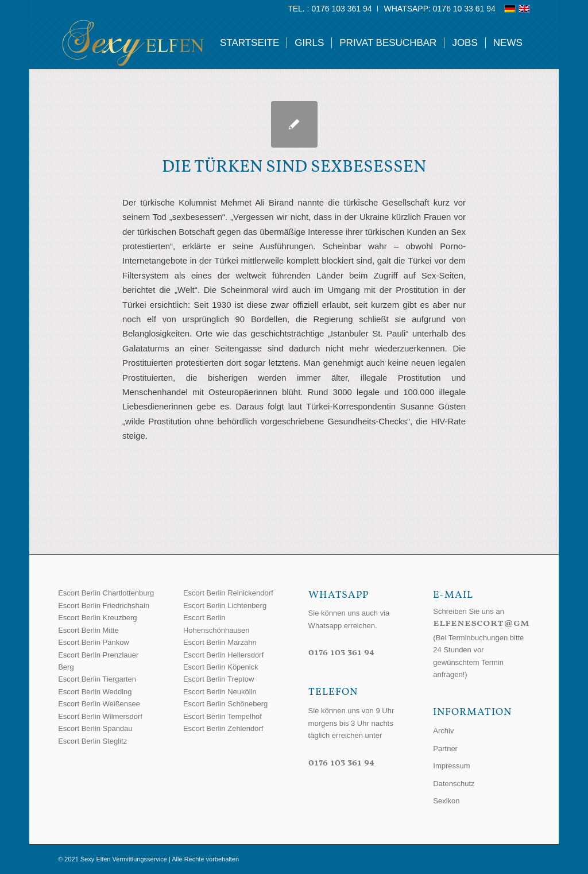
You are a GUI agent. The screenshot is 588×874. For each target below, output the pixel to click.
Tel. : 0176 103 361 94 (330, 9)
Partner (445, 749)
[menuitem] (330, 9)
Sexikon (446, 801)
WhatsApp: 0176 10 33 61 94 (439, 9)
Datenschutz (454, 784)
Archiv (443, 731)
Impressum (451, 766)
